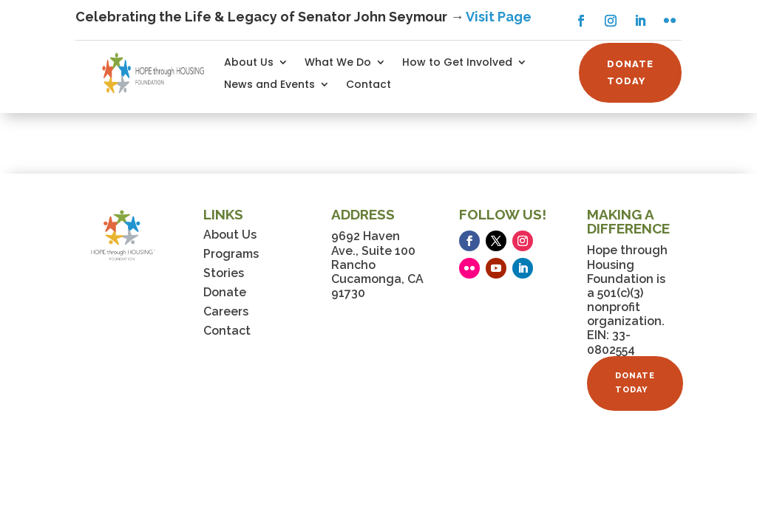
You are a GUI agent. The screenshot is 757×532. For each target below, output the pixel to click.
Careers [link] (226, 311)
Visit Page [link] (499, 17)
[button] (581, 21)
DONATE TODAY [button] (630, 72)
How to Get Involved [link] (457, 63)
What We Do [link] (338, 63)
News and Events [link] (269, 85)
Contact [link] (369, 85)
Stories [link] (224, 273)
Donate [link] (225, 292)
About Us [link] (249, 63)
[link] (153, 73)
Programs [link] (231, 254)
